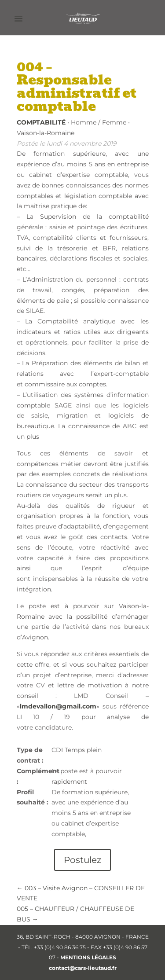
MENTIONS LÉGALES (88, 957)
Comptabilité (41, 122)
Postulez (82, 860)
